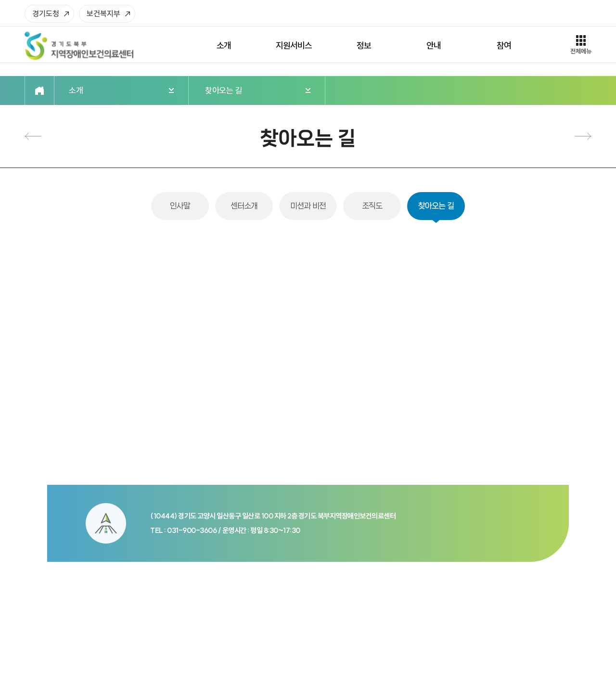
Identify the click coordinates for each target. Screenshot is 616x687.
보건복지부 (103, 13)
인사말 (180, 206)
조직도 (33, 136)
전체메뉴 (581, 51)
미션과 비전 (308, 206)
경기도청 (46, 13)
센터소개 (244, 206)
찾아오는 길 (436, 206)
